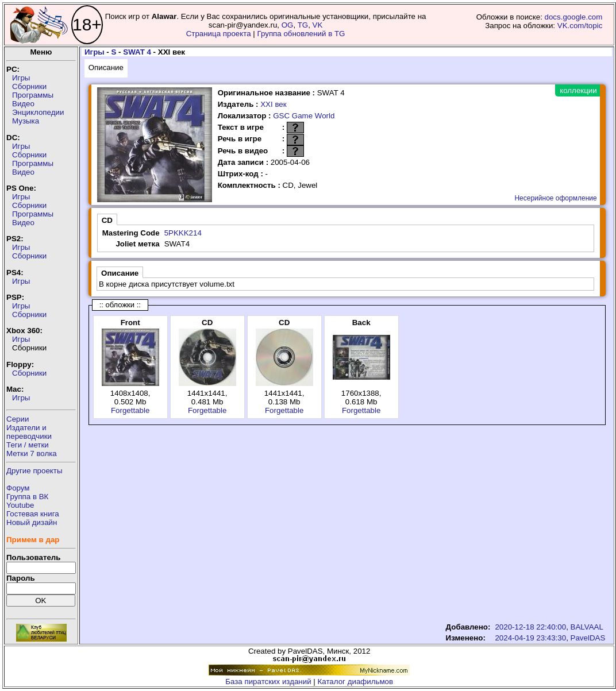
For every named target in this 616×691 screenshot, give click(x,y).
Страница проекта (219, 34)
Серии (18, 419)
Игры (21, 78)
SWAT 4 (137, 52)
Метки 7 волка (32, 453)
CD (107, 220)
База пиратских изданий (268, 682)
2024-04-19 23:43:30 (530, 638)
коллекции (578, 90)
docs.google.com (574, 17)
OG (288, 25)
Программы (33, 95)
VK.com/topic (580, 26)
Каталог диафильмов (356, 682)
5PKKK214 (183, 233)
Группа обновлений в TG (301, 34)
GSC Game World (304, 116)
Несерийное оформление (555, 198)
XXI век (273, 104)
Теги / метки (28, 445)
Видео (23, 104)
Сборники (29, 86)
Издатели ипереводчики (29, 432)
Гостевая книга (33, 514)
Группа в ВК (27, 497)
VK (318, 25)
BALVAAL (587, 627)
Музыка (26, 121)
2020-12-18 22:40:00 (530, 627)
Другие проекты (34, 471)
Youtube (20, 505)
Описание (106, 67)
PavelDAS (588, 638)
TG (303, 25)
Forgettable (130, 410)
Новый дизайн (32, 522)
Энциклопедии (38, 112)
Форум (18, 488)
